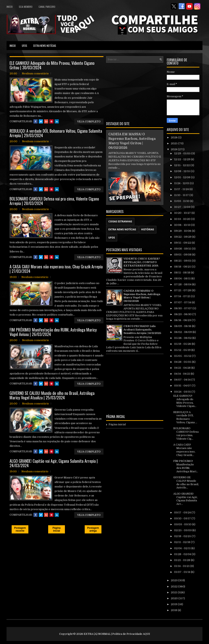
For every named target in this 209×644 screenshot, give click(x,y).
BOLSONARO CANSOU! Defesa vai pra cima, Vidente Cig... (186, 433)
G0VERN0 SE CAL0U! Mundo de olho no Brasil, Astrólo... (186, 483)
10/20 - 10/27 (183, 213)
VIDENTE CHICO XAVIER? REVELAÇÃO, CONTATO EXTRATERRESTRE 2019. (142, 262)
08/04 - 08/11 (183, 278)
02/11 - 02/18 (182, 542)
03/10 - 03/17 (183, 518)
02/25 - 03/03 (183, 530)
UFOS (24, 46)
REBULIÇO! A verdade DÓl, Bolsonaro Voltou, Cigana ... (185, 417)
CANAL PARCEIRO (47, 7)
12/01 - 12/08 (182, 177)
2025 (175, 143)
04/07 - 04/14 (183, 380)
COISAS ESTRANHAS (120, 221)
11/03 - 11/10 (182, 201)
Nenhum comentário (35, 73)
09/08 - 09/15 (183, 249)
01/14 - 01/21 (182, 566)
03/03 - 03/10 (183, 524)
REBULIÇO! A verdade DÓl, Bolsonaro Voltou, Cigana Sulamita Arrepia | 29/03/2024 (56, 133)
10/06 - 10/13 (183, 225)
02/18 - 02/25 (183, 536)
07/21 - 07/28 (183, 290)
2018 (174, 610)
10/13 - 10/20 (183, 219)
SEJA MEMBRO (26, 7)
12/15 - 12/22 (182, 165)
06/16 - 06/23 (183, 320)
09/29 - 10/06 (183, 231)
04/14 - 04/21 (182, 374)
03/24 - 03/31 (183, 392)
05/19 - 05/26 (183, 344)
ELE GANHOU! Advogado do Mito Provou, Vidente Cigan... (185, 401)
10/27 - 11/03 (182, 207)
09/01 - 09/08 (183, 255)
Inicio (10, 7)
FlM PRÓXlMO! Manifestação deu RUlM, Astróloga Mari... (186, 466)
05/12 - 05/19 (183, 350)
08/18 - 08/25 (183, 267)
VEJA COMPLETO (89, 122)
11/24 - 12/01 (182, 183)
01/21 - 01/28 (182, 560)
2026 (175, 137)
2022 (175, 586)
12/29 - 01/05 (183, 153)
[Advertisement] (135, 91)
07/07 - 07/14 (183, 302)
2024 (174, 149)
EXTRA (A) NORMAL (97, 634)
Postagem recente (20, 529)
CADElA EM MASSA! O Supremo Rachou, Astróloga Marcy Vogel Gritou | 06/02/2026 (142, 296)
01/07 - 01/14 (182, 572)
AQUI (146, 634)
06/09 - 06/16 (183, 326)
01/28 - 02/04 (183, 554)
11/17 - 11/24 (182, 189)
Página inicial (56, 529)
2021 (174, 592)
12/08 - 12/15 (182, 171)
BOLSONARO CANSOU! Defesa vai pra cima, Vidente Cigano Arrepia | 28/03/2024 (54, 201)
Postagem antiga (93, 529)
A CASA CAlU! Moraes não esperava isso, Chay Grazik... (184, 450)
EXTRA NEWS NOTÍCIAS (45, 46)
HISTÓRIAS (148, 229)
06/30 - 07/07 (183, 308)
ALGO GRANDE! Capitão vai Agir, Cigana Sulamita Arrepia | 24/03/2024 (54, 463)
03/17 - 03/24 (183, 512)
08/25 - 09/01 (183, 261)
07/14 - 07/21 (183, 296)
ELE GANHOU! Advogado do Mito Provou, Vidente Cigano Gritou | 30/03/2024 (52, 65)
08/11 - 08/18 (182, 273)
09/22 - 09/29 (183, 237)
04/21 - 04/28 (183, 368)
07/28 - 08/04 (183, 284)
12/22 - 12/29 (182, 159)
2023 (175, 580)
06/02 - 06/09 (183, 332)
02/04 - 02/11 (183, 548)
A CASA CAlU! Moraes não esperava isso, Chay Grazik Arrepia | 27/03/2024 (56, 269)
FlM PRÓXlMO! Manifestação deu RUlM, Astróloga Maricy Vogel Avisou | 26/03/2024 (53, 332)
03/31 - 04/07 (183, 386)
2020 (175, 598)
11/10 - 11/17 (182, 195)
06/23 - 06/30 (183, 314)
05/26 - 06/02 (183, 338)
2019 (174, 604)
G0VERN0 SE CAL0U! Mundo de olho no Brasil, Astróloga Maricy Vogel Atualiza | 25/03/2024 (52, 395)
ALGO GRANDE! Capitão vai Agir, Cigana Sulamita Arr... (186, 499)
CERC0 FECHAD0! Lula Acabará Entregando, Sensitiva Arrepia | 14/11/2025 (142, 330)
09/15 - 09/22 (183, 243)
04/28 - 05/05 (183, 362)
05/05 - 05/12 (183, 356)
